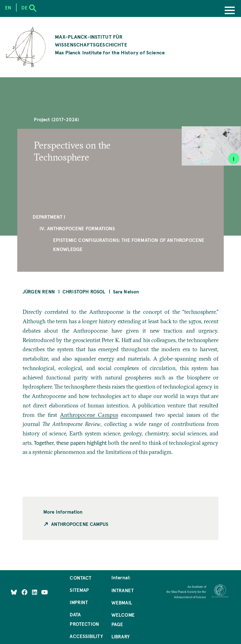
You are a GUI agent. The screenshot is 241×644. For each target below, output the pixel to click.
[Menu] (230, 11)
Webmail (122, 603)
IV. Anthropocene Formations (77, 228)
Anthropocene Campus (89, 415)
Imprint (79, 602)
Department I (49, 217)
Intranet (123, 590)
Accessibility (86, 636)
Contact (80, 578)
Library (120, 636)
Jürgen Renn (39, 292)
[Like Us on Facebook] (25, 592)
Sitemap (79, 590)
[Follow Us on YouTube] (44, 592)
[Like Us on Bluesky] (14, 592)
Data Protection (84, 619)
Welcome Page (123, 619)
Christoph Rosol (84, 292)
